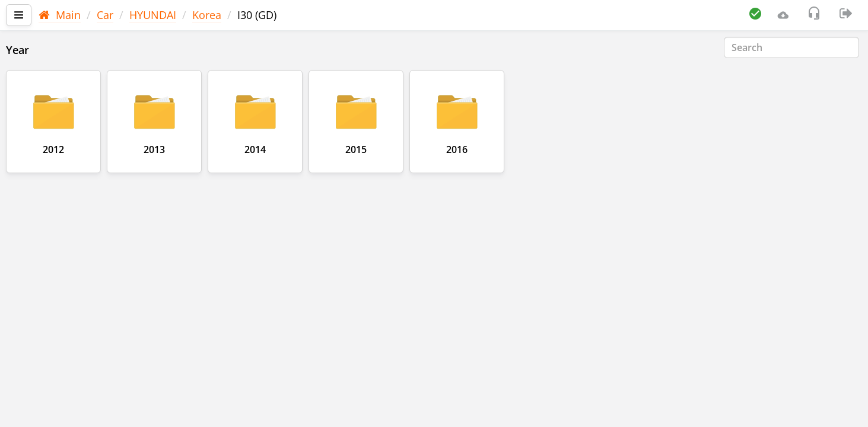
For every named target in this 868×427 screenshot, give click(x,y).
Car (105, 15)
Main (60, 15)
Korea (207, 15)
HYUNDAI (153, 15)
